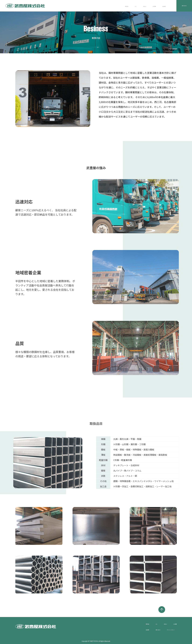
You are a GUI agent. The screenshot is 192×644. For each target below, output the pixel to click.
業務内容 (96, 6)
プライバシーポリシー (166, 629)
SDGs (110, 6)
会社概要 (138, 6)
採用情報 (153, 6)
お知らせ (123, 6)
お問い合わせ (180, 6)
